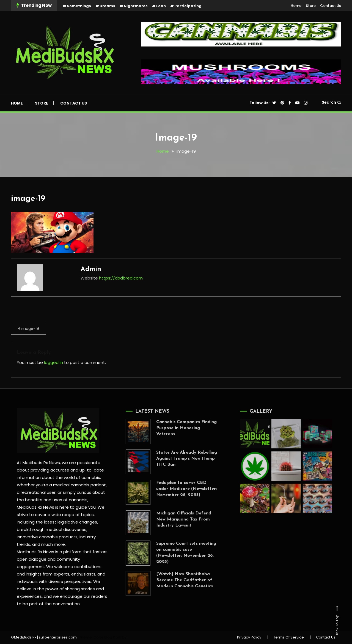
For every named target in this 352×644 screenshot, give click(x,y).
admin (91, 269)
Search (331, 102)
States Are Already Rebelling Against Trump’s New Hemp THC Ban (179, 459)
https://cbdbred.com (121, 278)
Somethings (79, 6)
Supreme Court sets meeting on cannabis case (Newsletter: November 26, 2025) (179, 553)
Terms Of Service (289, 637)
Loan (161, 6)
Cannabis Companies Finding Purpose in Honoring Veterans (179, 428)
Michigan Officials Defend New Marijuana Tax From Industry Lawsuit (177, 519)
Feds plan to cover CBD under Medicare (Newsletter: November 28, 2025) (179, 489)
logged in (53, 362)
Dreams (107, 6)
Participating (188, 6)
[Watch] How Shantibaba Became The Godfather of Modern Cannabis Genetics (177, 580)
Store (311, 6)
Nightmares (136, 6)
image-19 (28, 199)
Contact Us (331, 6)
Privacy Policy (249, 637)
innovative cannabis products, (48, 537)
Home (296, 6)
